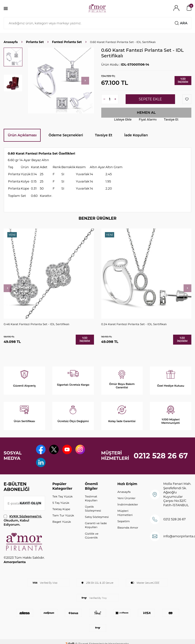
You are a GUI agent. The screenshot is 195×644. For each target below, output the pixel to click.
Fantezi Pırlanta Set (67, 42)
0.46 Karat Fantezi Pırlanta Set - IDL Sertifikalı (37, 324)
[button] (85, 81)
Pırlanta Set (35, 42)
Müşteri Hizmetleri (125, 513)
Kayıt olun (30, 504)
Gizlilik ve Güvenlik (92, 536)
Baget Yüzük (62, 522)
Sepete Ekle (150, 99)
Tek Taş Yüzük (62, 497)
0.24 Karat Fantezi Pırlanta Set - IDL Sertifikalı (134, 324)
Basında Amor (128, 528)
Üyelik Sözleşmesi (93, 509)
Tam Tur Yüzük (63, 516)
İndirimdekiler (128, 505)
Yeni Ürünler (126, 499)
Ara (181, 23)
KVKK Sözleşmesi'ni (25, 517)
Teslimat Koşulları (91, 499)
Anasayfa (11, 42)
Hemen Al (146, 113)
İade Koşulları (136, 135)
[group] (61, 81)
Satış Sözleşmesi (97, 517)
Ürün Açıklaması (22, 135)
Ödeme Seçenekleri (66, 135)
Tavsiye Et (171, 119)
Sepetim (124, 522)
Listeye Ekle (123, 119)
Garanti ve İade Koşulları (96, 526)
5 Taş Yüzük (61, 503)
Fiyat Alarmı (148, 119)
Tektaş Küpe (61, 509)
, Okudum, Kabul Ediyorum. (23, 521)
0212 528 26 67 (161, 456)
